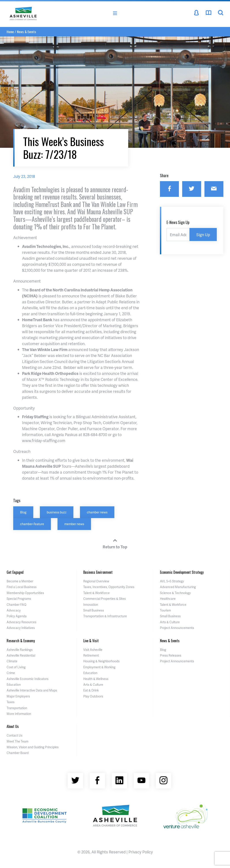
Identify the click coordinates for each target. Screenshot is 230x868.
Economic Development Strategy (182, 572)
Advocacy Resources (21, 622)
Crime (11, 673)
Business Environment (98, 572)
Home (10, 32)
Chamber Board (18, 753)
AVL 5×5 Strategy (172, 581)
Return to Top (115, 543)
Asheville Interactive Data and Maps (32, 690)
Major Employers (18, 696)
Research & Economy (21, 641)
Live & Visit (91, 641)
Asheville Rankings (20, 650)
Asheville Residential (21, 655)
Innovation (91, 605)
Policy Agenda (17, 616)
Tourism (165, 610)
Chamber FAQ (17, 605)
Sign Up (203, 235)
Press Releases (171, 655)
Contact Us (15, 735)
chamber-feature (32, 524)
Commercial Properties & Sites (105, 599)
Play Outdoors (93, 696)
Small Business (94, 610)
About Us (13, 726)
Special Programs (19, 599)
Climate (12, 661)
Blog (23, 512)
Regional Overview (96, 581)
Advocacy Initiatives (21, 628)
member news (74, 524)
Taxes (11, 702)
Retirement (91, 655)
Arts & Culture (170, 622)
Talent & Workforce (96, 593)
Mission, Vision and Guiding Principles (33, 747)
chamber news (97, 512)
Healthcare (168, 599)
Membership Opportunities (25, 593)
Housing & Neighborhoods (101, 661)
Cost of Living (16, 667)
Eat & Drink (91, 690)
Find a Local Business (22, 587)
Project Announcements (177, 628)
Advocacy (14, 610)
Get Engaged (15, 572)
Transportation (17, 708)
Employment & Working (99, 667)
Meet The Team (18, 741)
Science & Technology (175, 593)
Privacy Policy (141, 852)
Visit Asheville (93, 650)
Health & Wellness (96, 679)
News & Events (27, 32)
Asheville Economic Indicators (28, 679)
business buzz (57, 512)
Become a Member (20, 581)
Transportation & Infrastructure (105, 616)
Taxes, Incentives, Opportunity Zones (109, 587)
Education (14, 685)
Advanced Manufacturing (178, 587)
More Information (19, 714)
